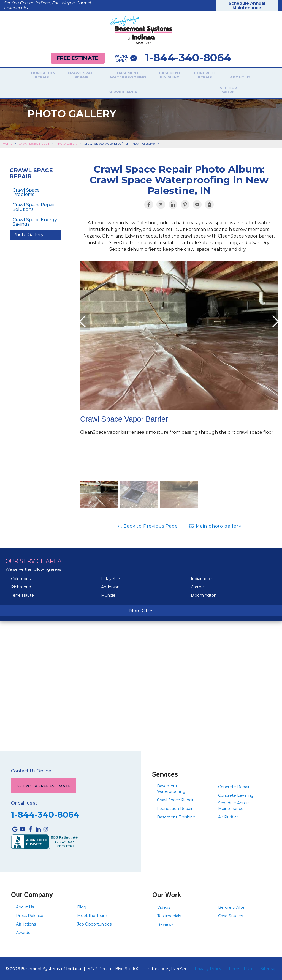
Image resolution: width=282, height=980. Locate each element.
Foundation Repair (23, 76)
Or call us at (24, 803)
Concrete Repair (186, 76)
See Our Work (141, 89)
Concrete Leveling (236, 793)
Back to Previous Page (147, 524)
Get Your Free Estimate (44, 785)
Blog (82, 907)
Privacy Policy (208, 968)
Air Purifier (228, 815)
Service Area (257, 77)
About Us (221, 77)
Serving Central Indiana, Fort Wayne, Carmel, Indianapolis (48, 5)
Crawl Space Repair (62, 76)
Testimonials (169, 915)
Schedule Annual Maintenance (247, 6)
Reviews (165, 924)
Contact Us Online (31, 769)
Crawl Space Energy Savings (35, 220)
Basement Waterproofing (109, 76)
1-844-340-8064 (175, 58)
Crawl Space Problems (26, 190)
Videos (164, 907)
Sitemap (269, 968)
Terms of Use (241, 968)
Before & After (232, 907)
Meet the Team (92, 915)
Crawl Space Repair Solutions (34, 205)
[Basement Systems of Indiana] (141, 30)
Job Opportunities (94, 924)
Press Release (30, 915)
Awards (23, 932)
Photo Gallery (28, 232)
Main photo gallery (215, 524)
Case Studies (231, 915)
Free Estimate (77, 58)
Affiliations (26, 924)
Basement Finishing (151, 76)
